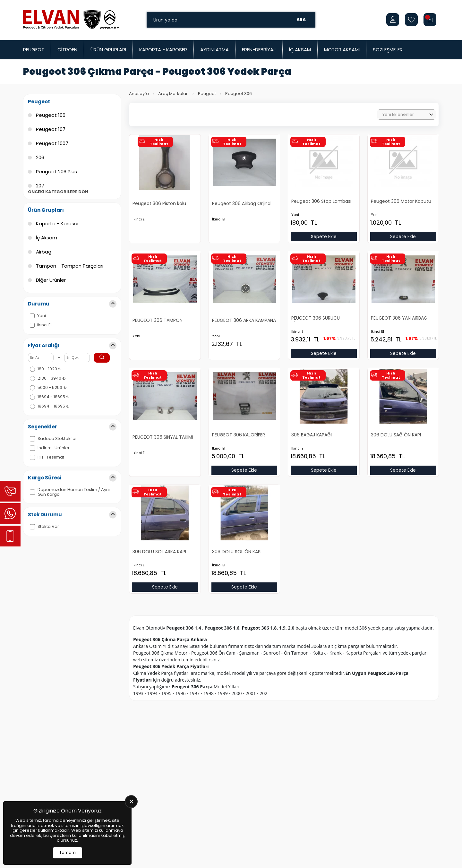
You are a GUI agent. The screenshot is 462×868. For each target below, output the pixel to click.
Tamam (68, 852)
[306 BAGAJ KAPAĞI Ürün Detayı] (324, 416)
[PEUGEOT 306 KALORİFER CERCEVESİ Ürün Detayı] (244, 416)
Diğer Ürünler (51, 280)
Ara (301, 20)
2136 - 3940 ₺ (52, 378)
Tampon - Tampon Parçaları (70, 266)
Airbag (44, 252)
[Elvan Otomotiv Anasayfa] (71, 20)
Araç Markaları (173, 94)
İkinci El (44, 325)
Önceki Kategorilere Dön (58, 192)
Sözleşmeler (388, 50)
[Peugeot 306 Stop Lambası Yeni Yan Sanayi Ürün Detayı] (324, 182)
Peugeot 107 (51, 129)
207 (40, 186)
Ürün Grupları (108, 50)
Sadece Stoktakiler (57, 439)
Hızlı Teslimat (51, 457)
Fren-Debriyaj (259, 50)
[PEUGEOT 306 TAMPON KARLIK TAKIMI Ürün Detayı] (165, 302)
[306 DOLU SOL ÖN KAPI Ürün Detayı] (244, 533)
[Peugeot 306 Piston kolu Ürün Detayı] (165, 185)
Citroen (67, 50)
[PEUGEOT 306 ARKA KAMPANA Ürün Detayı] (244, 302)
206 (40, 157)
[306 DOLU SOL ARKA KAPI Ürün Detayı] (165, 533)
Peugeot (34, 50)
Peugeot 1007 (52, 143)
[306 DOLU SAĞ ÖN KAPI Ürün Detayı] (403, 416)
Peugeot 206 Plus (56, 172)
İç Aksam (300, 50)
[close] (131, 802)
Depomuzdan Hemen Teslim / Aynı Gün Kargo (74, 492)
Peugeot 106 (51, 115)
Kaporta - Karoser (163, 50)
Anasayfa (139, 94)
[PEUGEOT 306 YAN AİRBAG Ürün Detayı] (403, 299)
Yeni (42, 316)
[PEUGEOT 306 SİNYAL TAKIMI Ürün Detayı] (165, 418)
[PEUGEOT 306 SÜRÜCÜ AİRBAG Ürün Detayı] (324, 299)
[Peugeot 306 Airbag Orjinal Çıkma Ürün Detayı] (244, 185)
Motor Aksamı (342, 50)
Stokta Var (48, 527)
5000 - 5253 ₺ (52, 388)
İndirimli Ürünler (54, 448)
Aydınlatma (214, 50)
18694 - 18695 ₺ (54, 397)
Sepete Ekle (324, 236)
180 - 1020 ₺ (50, 369)
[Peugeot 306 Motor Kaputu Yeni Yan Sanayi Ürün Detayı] (403, 182)
